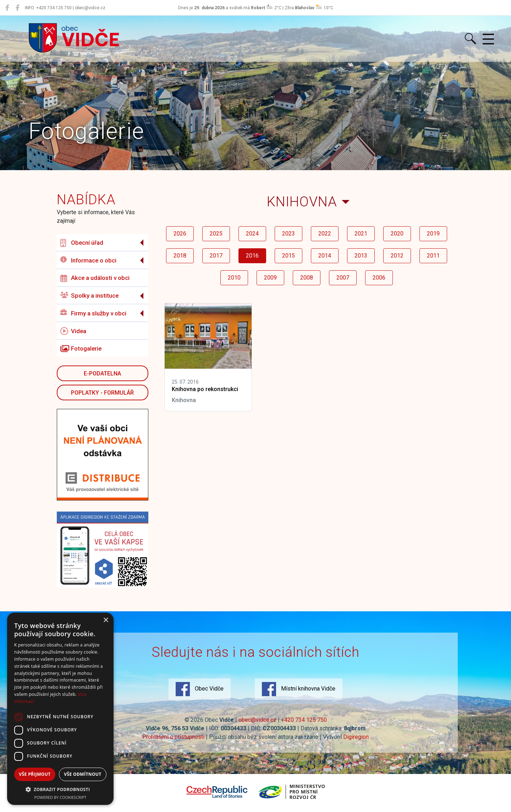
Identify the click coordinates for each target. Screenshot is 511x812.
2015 (289, 256)
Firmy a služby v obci (93, 313)
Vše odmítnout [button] (83, 774)
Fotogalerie (81, 349)
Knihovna (302, 202)
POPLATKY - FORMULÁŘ (102, 393)
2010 (234, 278)
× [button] (106, 620)
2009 (270, 278)
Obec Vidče (200, 689)
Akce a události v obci (95, 278)
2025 (216, 234)
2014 (325, 256)
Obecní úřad (82, 243)
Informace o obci (88, 260)
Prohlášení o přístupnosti (173, 737)
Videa (73, 331)
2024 (252, 234)
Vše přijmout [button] (35, 774)
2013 (361, 256)
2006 (379, 278)
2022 (325, 234)
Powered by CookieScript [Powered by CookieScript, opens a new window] (61, 797)
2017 (216, 256)
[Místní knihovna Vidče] (18, 8)
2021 (361, 234)
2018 (180, 256)
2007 (343, 278)
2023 (289, 234)
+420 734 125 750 (304, 720)
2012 (397, 256)
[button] (60, 789)
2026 (180, 234)
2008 (307, 278)
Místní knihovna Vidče (299, 689)
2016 (252, 256)
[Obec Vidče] (7, 8)
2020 (397, 234)
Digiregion (356, 737)
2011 (433, 256)
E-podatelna (102, 373)
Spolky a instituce (89, 296)
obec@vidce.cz (257, 720)
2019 (433, 234)
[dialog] (60, 709)
